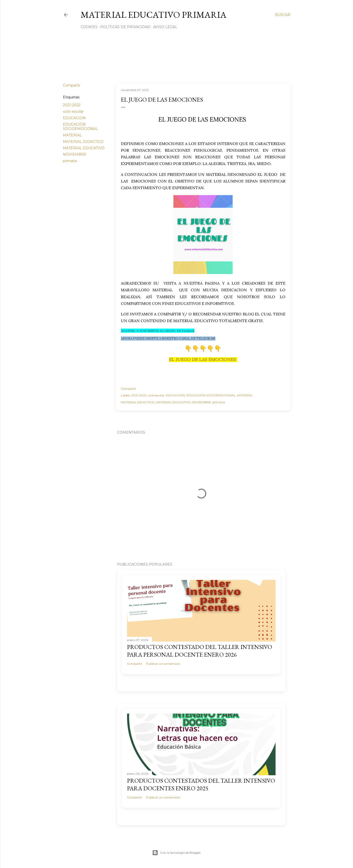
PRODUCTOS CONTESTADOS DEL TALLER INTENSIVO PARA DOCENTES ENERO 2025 (201, 784)
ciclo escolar (73, 111)
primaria (70, 161)
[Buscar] (283, 15)
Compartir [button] (72, 85)
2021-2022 (72, 105)
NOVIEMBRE (75, 154)
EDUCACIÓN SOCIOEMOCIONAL (80, 127)
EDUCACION (74, 118)
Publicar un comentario (163, 664)
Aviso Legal (165, 27)
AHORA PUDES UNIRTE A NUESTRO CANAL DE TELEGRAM (168, 339)
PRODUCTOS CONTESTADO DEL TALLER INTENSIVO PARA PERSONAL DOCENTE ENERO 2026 (200, 651)
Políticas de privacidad (125, 27)
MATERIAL (72, 135)
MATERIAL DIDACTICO (83, 142)
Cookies (89, 27)
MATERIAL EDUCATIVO (84, 148)
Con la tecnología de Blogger (176, 853)
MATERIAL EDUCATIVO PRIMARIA (154, 15)
